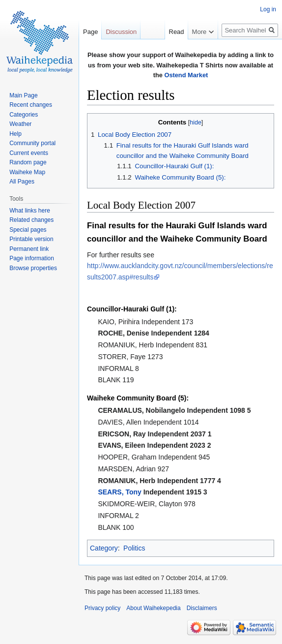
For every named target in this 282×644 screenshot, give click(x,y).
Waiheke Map (27, 172)
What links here (30, 211)
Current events (29, 153)
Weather (20, 124)
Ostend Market (186, 75)
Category (104, 548)
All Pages (22, 182)
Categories (24, 115)
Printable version (31, 239)
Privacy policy (102, 608)
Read (171, 32)
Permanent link (29, 249)
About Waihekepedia (153, 608)
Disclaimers (202, 608)
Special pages (28, 230)
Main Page (23, 95)
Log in (268, 9)
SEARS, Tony (119, 492)
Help (15, 134)
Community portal (32, 143)
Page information (32, 258)
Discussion (121, 32)
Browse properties (33, 268)
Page (90, 32)
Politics (134, 548)
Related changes (31, 220)
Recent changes (31, 105)
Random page (28, 162)
